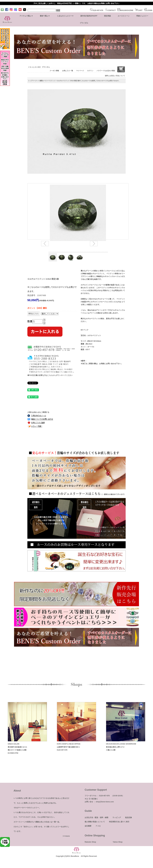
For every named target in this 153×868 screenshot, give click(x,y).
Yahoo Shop (118, 842)
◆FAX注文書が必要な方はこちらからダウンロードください (50, 375)
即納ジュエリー (142, 16)
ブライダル (84, 23)
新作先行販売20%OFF (89, 16)
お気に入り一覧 (68, 71)
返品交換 (128, 818)
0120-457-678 (97, 10)
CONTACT (110, 10)
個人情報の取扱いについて (95, 822)
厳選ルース (43, 81)
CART (139, 10)
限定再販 (108, 16)
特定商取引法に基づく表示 (119, 822)
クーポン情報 (54, 71)
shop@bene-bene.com (105, 802)
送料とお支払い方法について (115, 76)
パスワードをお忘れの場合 (106, 71)
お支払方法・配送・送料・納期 (96, 818)
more (68, 836)
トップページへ (33, 81)
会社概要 (88, 826)
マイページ (80, 71)
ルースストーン (124, 16)
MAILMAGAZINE (125, 10)
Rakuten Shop (90, 842)
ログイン (90, 71)
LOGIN (148, 10)
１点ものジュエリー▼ (65, 16)
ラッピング (117, 818)
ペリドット (52, 81)
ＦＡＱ (98, 826)
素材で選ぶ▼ (45, 16)
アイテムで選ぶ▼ (26, 16)
